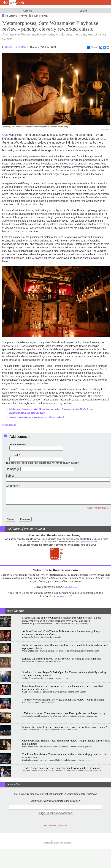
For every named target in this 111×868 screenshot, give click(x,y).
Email (14, 455)
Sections (28, 11)
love (102, 139)
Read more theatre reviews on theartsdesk (37, 417)
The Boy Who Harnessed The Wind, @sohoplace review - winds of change (63, 700)
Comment (12, 486)
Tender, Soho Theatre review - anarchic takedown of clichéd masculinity (62, 768)
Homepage (13, 469)
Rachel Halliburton (16, 47)
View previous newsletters (55, 826)
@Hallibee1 (9, 425)
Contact (47, 843)
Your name (18, 444)
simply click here (69, 587)
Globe (70, 164)
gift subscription (63, 596)
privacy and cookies (62, 843)
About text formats (96, 508)
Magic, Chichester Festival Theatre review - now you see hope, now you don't (65, 727)
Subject (11, 476)
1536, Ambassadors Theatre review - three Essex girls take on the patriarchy (64, 713)
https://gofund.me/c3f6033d (86, 542)
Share (92, 47)
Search (83, 11)
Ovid (6, 135)
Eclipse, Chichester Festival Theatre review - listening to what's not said (62, 659)
